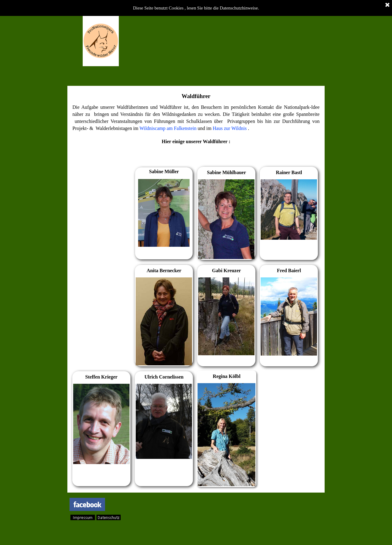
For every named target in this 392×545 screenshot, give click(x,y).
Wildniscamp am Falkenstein (168, 128)
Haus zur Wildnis (230, 128)
